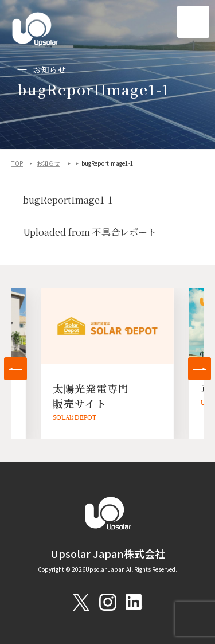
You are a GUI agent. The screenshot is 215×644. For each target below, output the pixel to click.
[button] (15, 369)
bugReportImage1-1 (68, 200)
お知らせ (48, 164)
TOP (17, 164)
